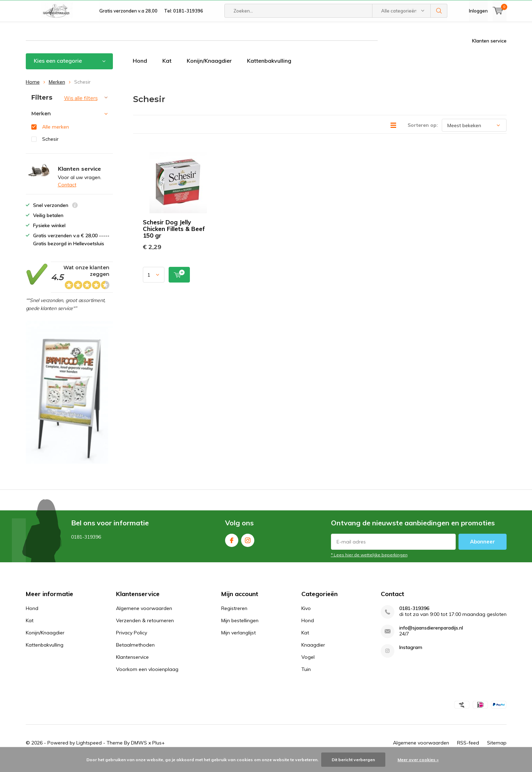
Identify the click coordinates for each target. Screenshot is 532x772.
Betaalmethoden (135, 655)
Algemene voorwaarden (144, 619)
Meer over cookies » (418, 760)
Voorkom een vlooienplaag (147, 680)
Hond (140, 71)
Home (33, 92)
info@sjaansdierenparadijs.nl (431, 638)
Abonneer (483, 552)
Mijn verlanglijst (238, 643)
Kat (167, 71)
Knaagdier (313, 655)
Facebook (232, 549)
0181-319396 (414, 619)
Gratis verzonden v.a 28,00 (128, 31)
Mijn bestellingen (240, 631)
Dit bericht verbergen (353, 760)
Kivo (306, 619)
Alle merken (56, 137)
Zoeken (439, 31)
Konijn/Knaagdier (209, 71)
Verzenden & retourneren (145, 631)
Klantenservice (132, 667)
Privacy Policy (132, 643)
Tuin (306, 680)
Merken (57, 92)
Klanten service (489, 51)
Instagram (248, 549)
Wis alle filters (81, 108)
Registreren (234, 619)
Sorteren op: (423, 136)
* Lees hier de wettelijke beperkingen (369, 565)
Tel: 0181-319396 (184, 31)
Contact (67, 195)
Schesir (50, 149)
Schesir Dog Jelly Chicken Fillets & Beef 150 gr (174, 239)
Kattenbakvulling (269, 71)
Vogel (308, 667)
